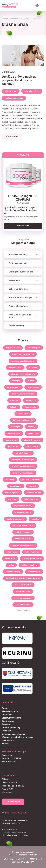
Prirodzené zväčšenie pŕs (20, 298)
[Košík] (37, 6)
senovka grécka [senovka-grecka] (12, 493)
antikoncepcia (34, 348)
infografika (31, 400)
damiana (33, 367)
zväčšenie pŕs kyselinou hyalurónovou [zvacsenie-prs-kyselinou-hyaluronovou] (23, 578)
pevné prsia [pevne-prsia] (11, 440)
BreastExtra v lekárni (12, 718)
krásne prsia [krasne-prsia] (23, 414)
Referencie (7, 715)
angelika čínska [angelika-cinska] (13, 348)
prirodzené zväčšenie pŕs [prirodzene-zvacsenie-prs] (23, 460)
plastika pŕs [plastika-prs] (13, 446)
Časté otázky (8, 721)
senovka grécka (32, 91)
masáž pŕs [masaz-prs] (16, 427)
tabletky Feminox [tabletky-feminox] (23, 532)
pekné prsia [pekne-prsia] (33, 433)
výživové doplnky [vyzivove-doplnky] (29, 565)
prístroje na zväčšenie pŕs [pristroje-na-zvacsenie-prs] (23, 466)
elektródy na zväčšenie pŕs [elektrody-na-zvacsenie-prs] (23, 374)
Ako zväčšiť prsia (10, 711)
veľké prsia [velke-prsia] (10, 558)
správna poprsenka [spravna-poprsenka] (16, 519)
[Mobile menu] (43, 6)
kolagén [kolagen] (14, 407)
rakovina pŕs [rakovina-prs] (16, 486)
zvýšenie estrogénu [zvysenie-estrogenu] (23, 598)
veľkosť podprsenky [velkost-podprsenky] (32, 558)
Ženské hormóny (16, 326)
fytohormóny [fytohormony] (33, 387)
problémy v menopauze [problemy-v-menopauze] (23, 473)
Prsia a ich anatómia (18, 306)
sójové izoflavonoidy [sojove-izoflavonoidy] (23, 506)
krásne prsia (11, 91)
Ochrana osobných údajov (14, 734)
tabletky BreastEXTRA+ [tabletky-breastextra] (23, 526)
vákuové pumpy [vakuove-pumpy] (32, 552)
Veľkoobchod (8, 740)
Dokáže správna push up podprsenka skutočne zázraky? (19, 80)
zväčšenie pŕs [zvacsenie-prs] (34, 572)
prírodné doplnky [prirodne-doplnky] (23, 453)
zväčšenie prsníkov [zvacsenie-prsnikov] (23, 585)
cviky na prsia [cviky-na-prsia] (15, 367)
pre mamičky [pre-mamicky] (32, 446)
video (11, 565)
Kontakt (6, 744)
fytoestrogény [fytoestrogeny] (13, 387)
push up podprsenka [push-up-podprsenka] (31, 479)
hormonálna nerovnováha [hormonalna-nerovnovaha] (23, 394)
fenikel (31, 381)
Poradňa (6, 724)
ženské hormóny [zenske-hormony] (13, 572)
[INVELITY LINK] (27, 862)
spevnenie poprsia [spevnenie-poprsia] (23, 512)
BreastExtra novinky (18, 255)
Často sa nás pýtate (18, 263)
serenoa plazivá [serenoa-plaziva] (34, 493)
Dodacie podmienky (11, 728)
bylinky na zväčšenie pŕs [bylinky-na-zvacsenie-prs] (23, 354)
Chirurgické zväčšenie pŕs (21, 272)
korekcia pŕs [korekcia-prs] (30, 407)
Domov (5, 19)
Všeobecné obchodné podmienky (17, 737)
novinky (31, 427)
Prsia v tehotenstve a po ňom (20, 316)
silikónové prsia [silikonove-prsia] (31, 499)
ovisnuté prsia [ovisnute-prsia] (14, 433)
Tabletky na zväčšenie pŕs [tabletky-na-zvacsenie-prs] (23, 545)
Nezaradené (14, 280)
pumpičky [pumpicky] (10, 479)
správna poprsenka (14, 98)
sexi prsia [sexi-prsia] (12, 499)
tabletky (35, 519)
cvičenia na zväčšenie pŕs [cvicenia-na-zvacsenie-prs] (23, 361)
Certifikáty (7, 731)
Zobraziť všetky (23, 610)
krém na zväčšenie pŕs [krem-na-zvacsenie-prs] (23, 420)
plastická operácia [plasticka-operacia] (32, 440)
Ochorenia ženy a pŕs (19, 289)
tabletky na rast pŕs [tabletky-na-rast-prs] (23, 539)
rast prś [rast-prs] (32, 486)
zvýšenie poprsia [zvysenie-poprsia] (23, 605)
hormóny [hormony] (14, 400)
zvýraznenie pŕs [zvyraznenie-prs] (23, 591)
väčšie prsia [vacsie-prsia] (12, 552)
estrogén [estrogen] (16, 381)
